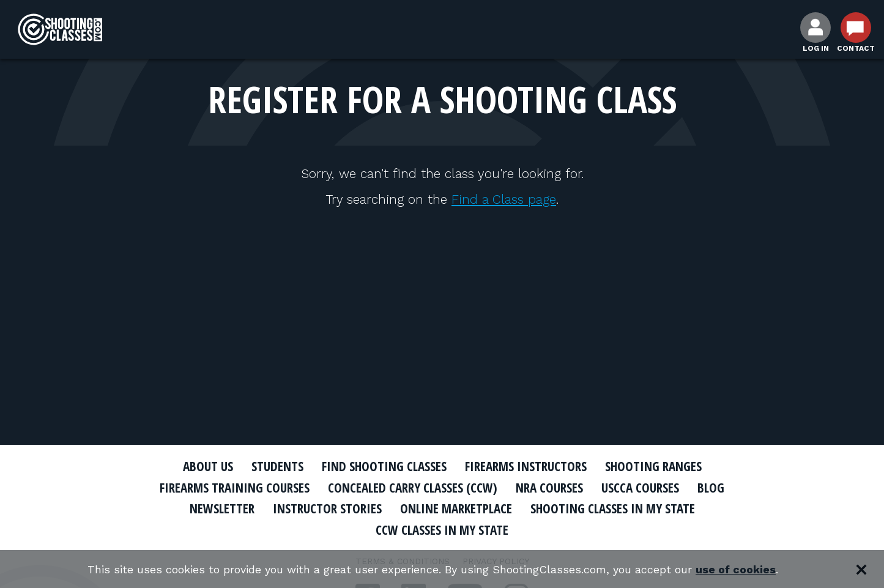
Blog (711, 488)
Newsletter (222, 508)
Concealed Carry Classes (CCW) (413, 488)
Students (277, 466)
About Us (208, 466)
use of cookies (736, 569)
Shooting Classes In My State (613, 508)
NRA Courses (549, 488)
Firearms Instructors (526, 466)
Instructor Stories (327, 508)
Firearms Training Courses (235, 488)
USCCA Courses (640, 488)
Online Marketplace (456, 508)
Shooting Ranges (653, 466)
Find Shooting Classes (384, 466)
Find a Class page (504, 199)
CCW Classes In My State (442, 530)
